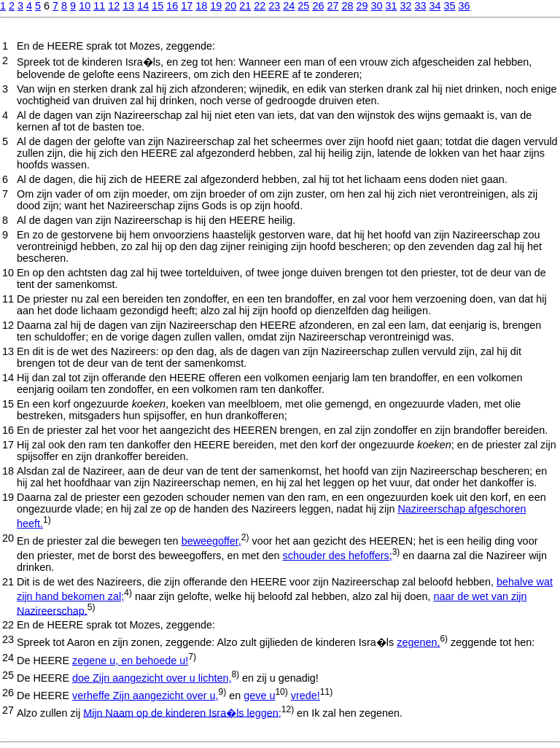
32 (405, 6)
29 (362, 6)
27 (332, 6)
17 (187, 6)
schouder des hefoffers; (338, 556)
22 (260, 6)
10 (85, 6)
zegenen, (418, 642)
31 (391, 6)
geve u (259, 696)
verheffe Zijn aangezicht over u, (145, 696)
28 (347, 6)
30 (376, 6)
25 (303, 6)
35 (450, 6)
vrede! (306, 696)
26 (318, 6)
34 (435, 6)
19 (216, 6)
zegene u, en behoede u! (130, 661)
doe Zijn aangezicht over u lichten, (152, 678)
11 (99, 6)
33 (420, 6)
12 (114, 6)
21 (245, 6)
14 (143, 6)
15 (157, 6)
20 (230, 6)
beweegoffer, (211, 541)
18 (201, 6)
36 (464, 6)
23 (274, 6)
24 (289, 6)
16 (172, 6)
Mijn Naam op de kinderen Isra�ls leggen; (182, 712)
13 (128, 6)
